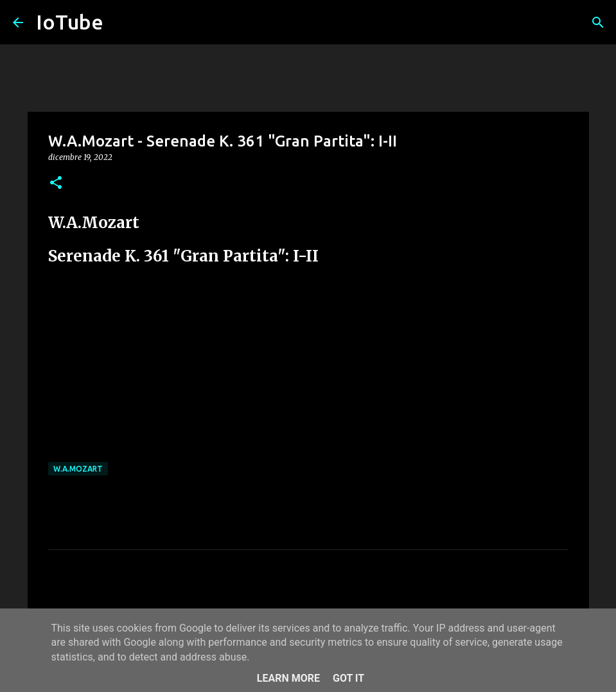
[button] (56, 183)
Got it (348, 678)
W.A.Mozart (78, 469)
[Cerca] (598, 22)
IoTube (70, 22)
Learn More (288, 678)
